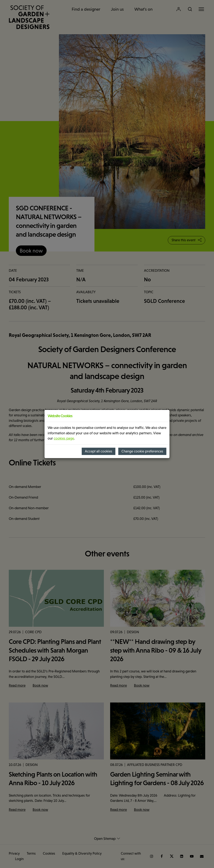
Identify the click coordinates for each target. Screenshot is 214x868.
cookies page (64, 438)
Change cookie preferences (142, 451)
